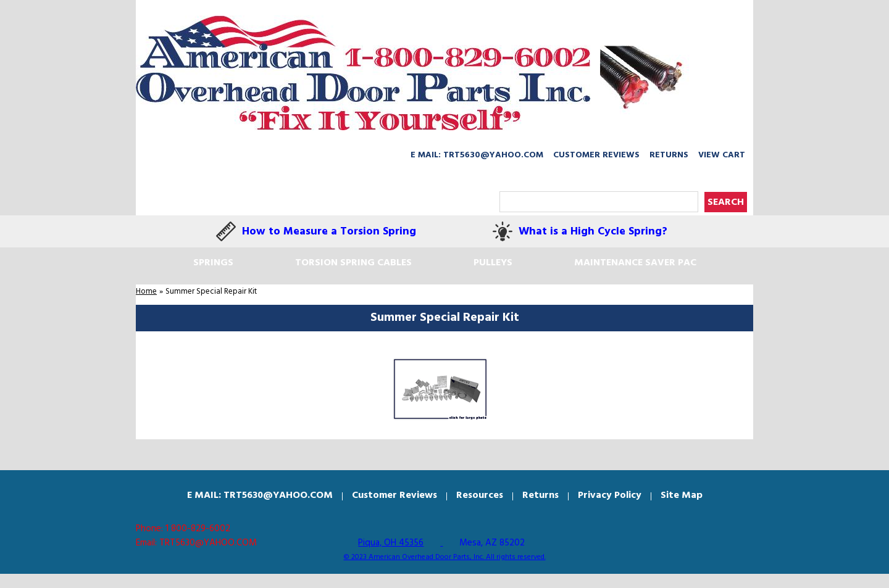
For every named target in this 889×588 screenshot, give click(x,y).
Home (146, 292)
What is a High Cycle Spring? (593, 232)
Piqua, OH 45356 (391, 543)
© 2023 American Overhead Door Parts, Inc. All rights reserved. (445, 557)
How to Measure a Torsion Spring (329, 232)
